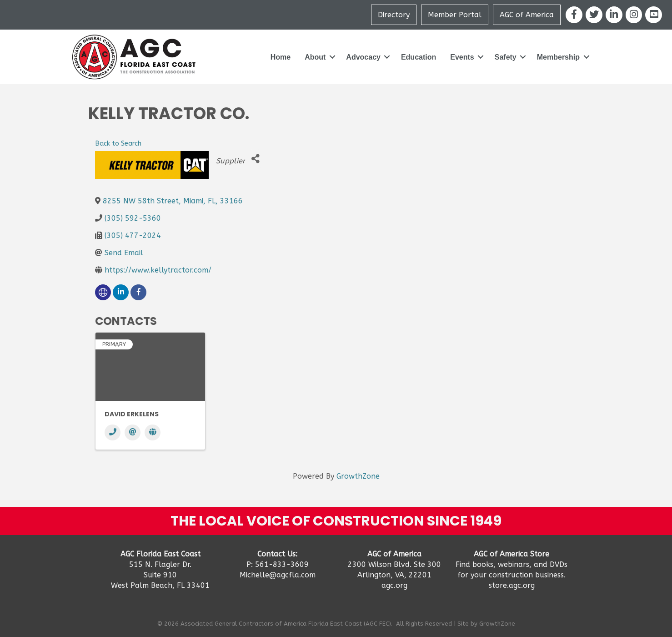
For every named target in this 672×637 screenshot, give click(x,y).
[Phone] (113, 432)
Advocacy (363, 57)
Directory (394, 15)
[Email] (133, 432)
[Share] (255, 159)
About (315, 57)
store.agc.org (512, 585)
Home (281, 57)
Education (419, 57)
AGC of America (527, 15)
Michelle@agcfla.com (278, 575)
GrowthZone (358, 476)
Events (462, 57)
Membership (558, 57)
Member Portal (455, 15)
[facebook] (138, 292)
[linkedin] (121, 292)
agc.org (394, 585)
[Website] (153, 432)
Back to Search (118, 144)
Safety (506, 57)
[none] (103, 292)
